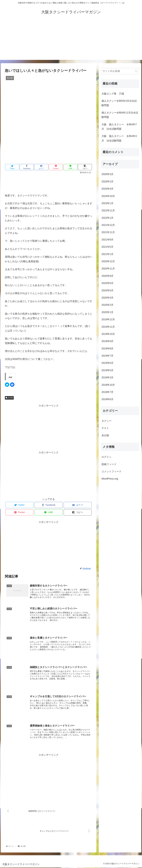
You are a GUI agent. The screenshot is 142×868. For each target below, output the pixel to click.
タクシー (106, 421)
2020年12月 (108, 261)
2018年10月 (108, 385)
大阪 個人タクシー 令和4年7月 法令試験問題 (119, 127)
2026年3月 (107, 174)
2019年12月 (108, 319)
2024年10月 (108, 196)
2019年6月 (107, 363)
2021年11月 (108, 232)
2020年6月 (107, 283)
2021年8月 (107, 240)
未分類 (9, 398)
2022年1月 (107, 218)
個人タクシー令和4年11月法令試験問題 (120, 115)
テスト (105, 428)
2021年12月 (108, 225)
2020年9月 (107, 276)
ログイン (106, 457)
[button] (136, 71)
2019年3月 (107, 378)
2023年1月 (107, 203)
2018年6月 (107, 399)
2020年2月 (107, 305)
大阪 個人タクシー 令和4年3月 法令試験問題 (119, 138)
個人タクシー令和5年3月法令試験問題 (119, 103)
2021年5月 (107, 247)
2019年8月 (107, 349)
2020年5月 (107, 290)
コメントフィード (111, 471)
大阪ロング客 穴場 (113, 94)
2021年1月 (107, 254)
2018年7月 (107, 392)
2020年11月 (108, 269)
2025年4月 (107, 189)
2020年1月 (107, 312)
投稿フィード (109, 464)
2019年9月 (107, 341)
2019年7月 (107, 356)
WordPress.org (110, 479)
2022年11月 (108, 211)
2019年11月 (108, 327)
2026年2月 (107, 182)
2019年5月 (107, 370)
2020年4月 (107, 298)
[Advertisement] (71, 40)
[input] (120, 71)
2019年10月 (108, 334)
